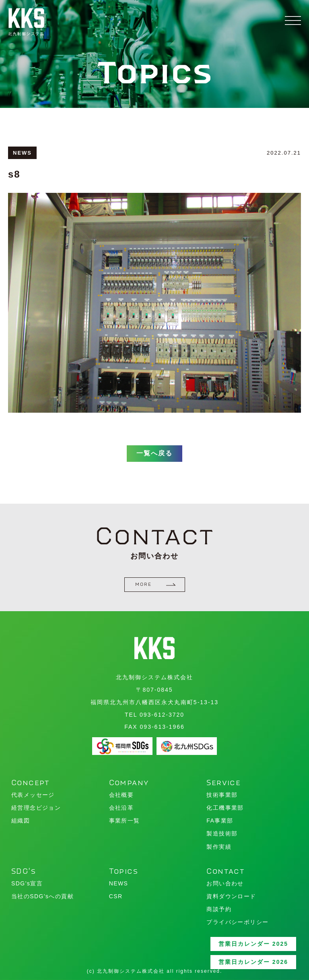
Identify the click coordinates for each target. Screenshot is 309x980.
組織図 (21, 821)
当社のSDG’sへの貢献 (42, 896)
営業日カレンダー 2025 (253, 944)
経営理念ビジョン (36, 808)
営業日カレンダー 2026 (253, 962)
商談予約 (219, 909)
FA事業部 (220, 821)
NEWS (119, 883)
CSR (116, 896)
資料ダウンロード (231, 896)
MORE (156, 584)
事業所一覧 (125, 821)
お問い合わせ (225, 883)
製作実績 (219, 847)
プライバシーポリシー (237, 922)
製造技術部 (222, 833)
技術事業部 (222, 795)
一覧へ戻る (154, 458)
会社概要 (122, 795)
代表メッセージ (33, 795)
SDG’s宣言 (27, 883)
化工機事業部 (225, 808)
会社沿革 (122, 808)
